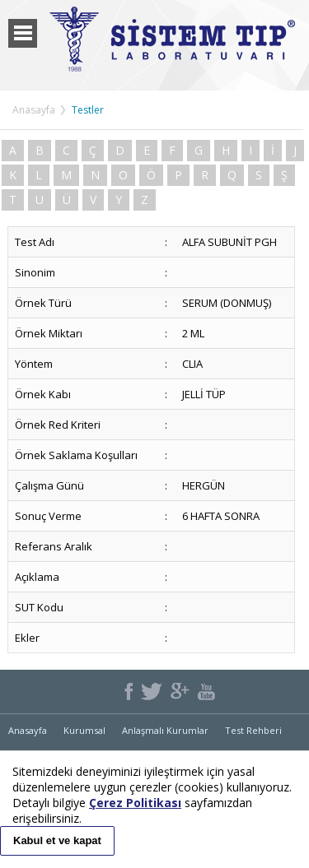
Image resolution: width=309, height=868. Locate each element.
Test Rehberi (253, 730)
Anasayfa (34, 110)
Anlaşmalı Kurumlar (165, 730)
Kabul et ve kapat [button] (57, 840)
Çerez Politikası (135, 803)
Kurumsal (84, 730)
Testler (88, 110)
